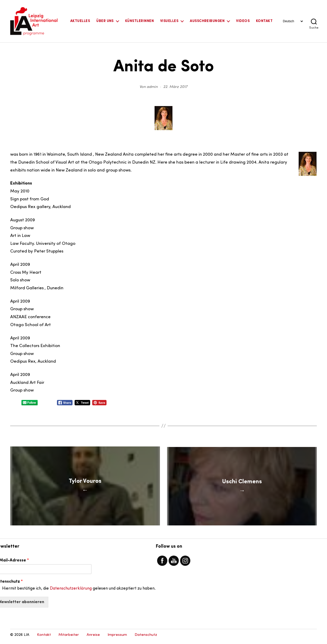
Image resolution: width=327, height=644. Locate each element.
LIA (27, 638)
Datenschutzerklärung (71, 591)
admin (152, 87)
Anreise (93, 638)
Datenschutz (146, 638)
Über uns (105, 21)
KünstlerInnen (139, 21)
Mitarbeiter (69, 638)
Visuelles (169, 21)
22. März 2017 (175, 87)
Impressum (117, 638)
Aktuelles (80, 21)
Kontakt (264, 21)
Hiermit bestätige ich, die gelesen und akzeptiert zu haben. (79, 591)
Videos (243, 21)
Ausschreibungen (207, 21)
